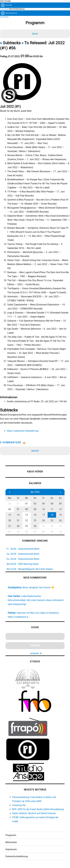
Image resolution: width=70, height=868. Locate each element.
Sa (52, 498)
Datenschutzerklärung (17, 856)
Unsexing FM (19, 805)
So (60, 498)
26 (60, 520)
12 (60, 509)
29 (27, 526)
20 (10, 520)
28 (18, 526)
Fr (43, 498)
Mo (10, 498)
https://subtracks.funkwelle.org (23, 431)
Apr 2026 (35, 492)
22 (27, 520)
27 (10, 526)
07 (18, 509)
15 (27, 515)
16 (35, 515)
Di (18, 498)
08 (27, 509)
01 (27, 504)
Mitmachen (11, 842)
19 (60, 515)
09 (35, 509)
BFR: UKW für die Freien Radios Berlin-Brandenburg (38, 809)
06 (10, 509)
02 (35, 504)
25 (52, 520)
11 (52, 509)
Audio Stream (4, 9)
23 (35, 520)
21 (18, 520)
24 (43, 520)
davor (35, 34)
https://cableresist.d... (19, 617)
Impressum (11, 849)
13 (10, 515)
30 (10, 504)
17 (43, 515)
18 (52, 515)
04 (52, 504)
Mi (27, 498)
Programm (11, 835)
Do (35, 498)
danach (35, 451)
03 (43, 504)
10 (43, 509)
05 (60, 504)
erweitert (36, 653)
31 (18, 504)
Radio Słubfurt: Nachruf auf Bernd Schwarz (34, 813)
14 (18, 515)
